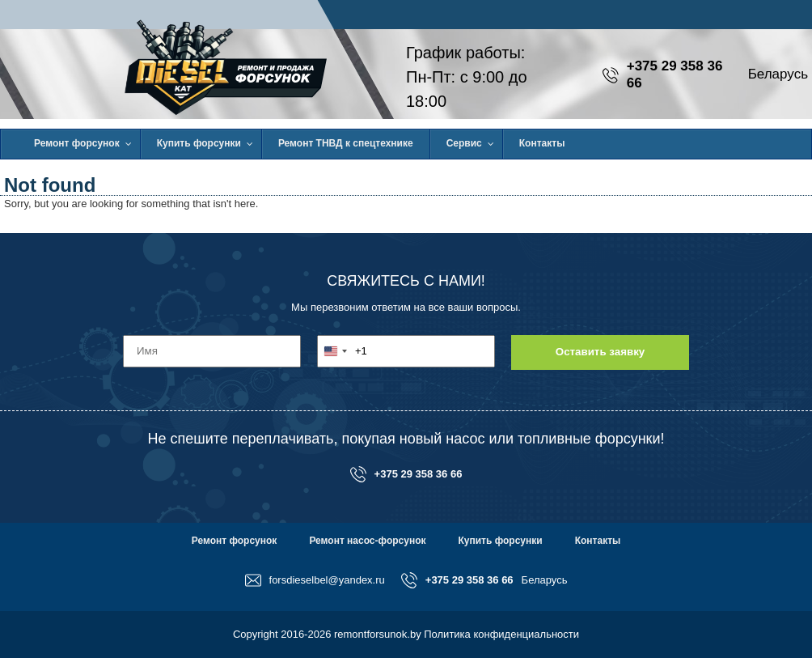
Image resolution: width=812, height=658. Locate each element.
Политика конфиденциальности (501, 634)
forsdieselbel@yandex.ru (315, 580)
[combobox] (343, 351)
